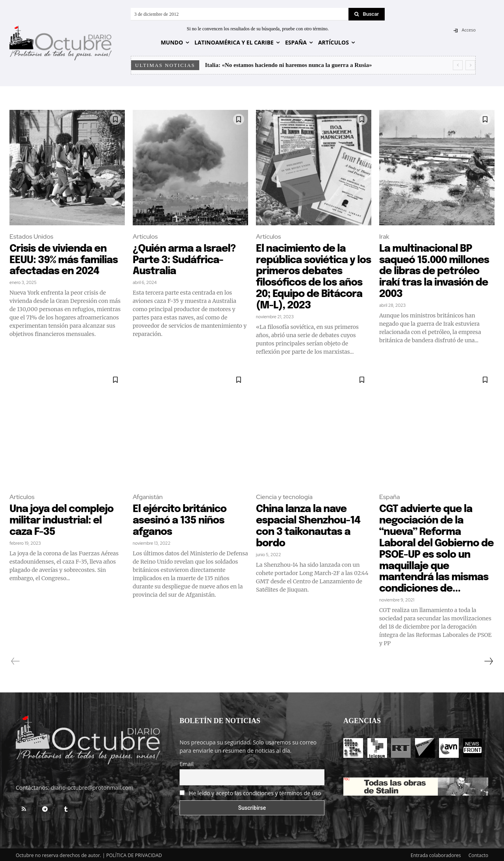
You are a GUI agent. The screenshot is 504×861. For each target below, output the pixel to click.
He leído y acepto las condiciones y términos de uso (255, 791)
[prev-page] (16, 660)
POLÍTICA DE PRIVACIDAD (134, 854)
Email (187, 762)
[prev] (458, 65)
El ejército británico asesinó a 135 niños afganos (181, 520)
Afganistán (148, 496)
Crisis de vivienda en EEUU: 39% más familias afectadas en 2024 (65, 260)
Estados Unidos (31, 237)
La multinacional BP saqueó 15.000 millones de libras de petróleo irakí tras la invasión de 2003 (436, 271)
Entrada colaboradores (436, 854)
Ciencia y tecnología (284, 496)
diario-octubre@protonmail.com (92, 786)
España (390, 496)
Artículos (145, 237)
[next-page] (488, 660)
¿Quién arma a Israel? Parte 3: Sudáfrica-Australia (185, 260)
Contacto (478, 854)
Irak (384, 237)
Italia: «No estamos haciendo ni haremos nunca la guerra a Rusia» (289, 65)
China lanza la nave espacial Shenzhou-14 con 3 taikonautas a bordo (309, 525)
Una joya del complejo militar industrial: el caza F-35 (63, 520)
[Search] (367, 14)
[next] (470, 65)
